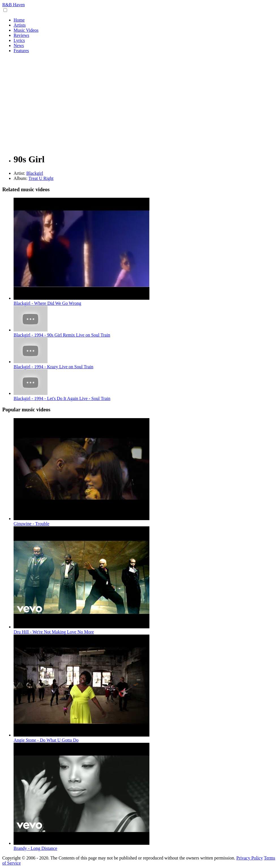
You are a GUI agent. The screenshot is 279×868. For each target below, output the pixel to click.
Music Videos (26, 30)
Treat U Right (41, 178)
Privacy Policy (250, 858)
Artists (20, 25)
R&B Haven (14, 5)
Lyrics (19, 40)
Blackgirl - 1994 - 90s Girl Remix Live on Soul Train (62, 335)
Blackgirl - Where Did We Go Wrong (47, 303)
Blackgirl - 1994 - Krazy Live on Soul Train (53, 367)
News (19, 45)
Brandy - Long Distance (35, 848)
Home (19, 20)
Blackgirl (35, 173)
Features (21, 51)
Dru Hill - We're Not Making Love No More (54, 632)
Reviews (21, 35)
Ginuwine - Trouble (31, 524)
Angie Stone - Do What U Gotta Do (46, 740)
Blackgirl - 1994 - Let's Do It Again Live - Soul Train (62, 398)
